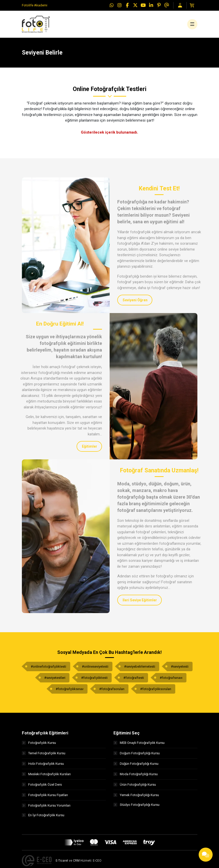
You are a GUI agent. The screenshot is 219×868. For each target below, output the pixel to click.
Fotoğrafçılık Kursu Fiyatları (45, 797)
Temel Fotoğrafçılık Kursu (44, 755)
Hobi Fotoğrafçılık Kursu (43, 766)
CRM (76, 864)
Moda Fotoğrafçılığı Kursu (136, 776)
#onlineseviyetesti (95, 669)
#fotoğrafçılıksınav (70, 691)
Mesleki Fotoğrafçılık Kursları (46, 776)
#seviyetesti (180, 669)
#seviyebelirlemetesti (140, 669)
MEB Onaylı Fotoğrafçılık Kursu (139, 745)
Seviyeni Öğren (135, 302)
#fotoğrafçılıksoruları (156, 691)
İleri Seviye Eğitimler (140, 602)
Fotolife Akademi (35, 5)
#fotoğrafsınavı (171, 680)
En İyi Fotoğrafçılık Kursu (43, 818)
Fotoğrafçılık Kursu (39, 745)
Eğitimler (90, 449)
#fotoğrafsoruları (112, 691)
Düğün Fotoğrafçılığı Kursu (136, 766)
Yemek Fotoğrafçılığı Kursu (136, 797)
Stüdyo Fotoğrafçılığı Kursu (136, 808)
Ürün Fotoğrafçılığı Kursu (135, 787)
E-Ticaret (62, 864)
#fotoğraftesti (134, 680)
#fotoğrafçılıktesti (94, 680)
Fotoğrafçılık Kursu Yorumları (46, 808)
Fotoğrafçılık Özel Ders (42, 787)
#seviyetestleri (55, 680)
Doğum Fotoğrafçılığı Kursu (137, 755)
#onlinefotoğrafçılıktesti (48, 669)
